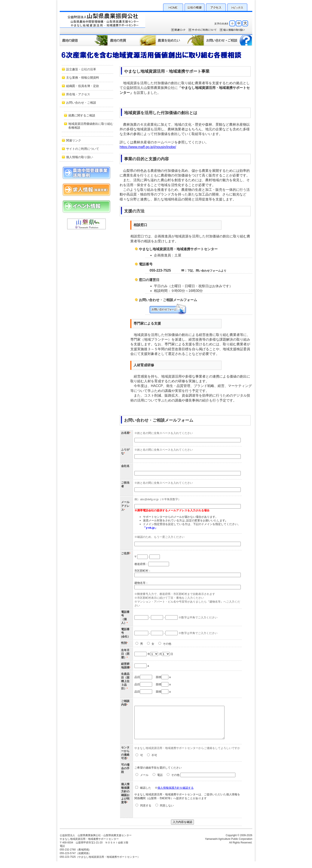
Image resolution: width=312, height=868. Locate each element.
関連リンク (178, 30)
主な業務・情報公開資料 (83, 78)
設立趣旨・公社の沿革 (81, 69)
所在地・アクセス (78, 94)
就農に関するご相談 (82, 115)
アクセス (216, 7)
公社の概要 (195, 7)
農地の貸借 (84, 40)
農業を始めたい (180, 40)
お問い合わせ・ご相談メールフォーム (168, 309)
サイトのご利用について (203, 30)
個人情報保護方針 (232, 30)
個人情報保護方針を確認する (176, 794)
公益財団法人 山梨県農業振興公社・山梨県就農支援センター (103, 23)
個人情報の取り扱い (80, 157)
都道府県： (152, 564)
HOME (173, 7)
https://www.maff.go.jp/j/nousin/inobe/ (148, 147)
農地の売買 (132, 40)
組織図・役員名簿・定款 (83, 86)
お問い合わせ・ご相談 (228, 40)
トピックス (237, 7)
